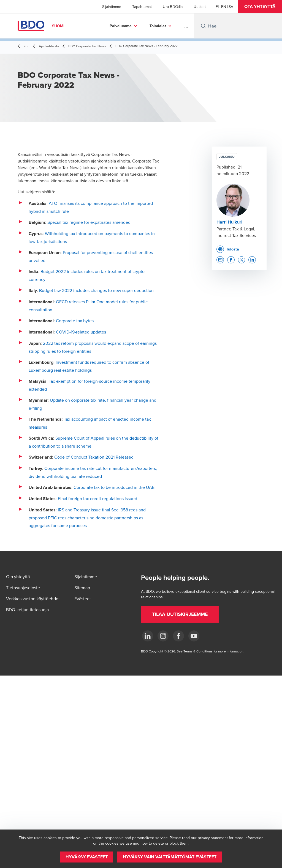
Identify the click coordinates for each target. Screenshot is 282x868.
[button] (260, 7)
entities (84, 351)
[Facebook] (178, 636)
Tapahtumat (142, 7)
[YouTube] (194, 636)
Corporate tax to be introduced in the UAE (114, 487)
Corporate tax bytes (75, 321)
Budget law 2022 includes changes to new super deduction (96, 290)
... (186, 26)
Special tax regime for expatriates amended (89, 222)
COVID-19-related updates (81, 332)
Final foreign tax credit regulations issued (97, 498)
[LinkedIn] (148, 636)
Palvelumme (121, 26)
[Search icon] (203, 26)
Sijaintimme (112, 7)
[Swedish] (231, 7)
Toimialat (158, 26)
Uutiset (200, 7)
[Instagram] (163, 636)
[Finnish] (217, 7)
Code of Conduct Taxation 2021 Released (94, 457)
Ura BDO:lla (173, 7)
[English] (224, 7)
